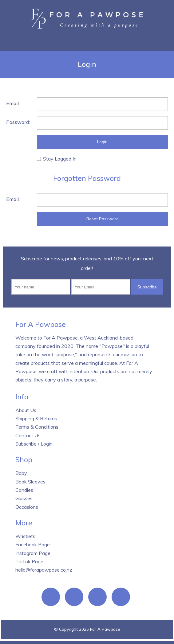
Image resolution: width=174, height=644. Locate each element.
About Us (26, 410)
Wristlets (25, 536)
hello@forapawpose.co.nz (44, 570)
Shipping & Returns (36, 418)
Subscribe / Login (34, 444)
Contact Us (28, 435)
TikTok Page (29, 561)
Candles (24, 490)
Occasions (27, 507)
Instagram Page (33, 553)
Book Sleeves (30, 482)
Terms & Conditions (37, 427)
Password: (18, 122)
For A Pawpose (105, 629)
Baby (21, 473)
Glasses (24, 498)
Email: (13, 103)
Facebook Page (33, 544)
